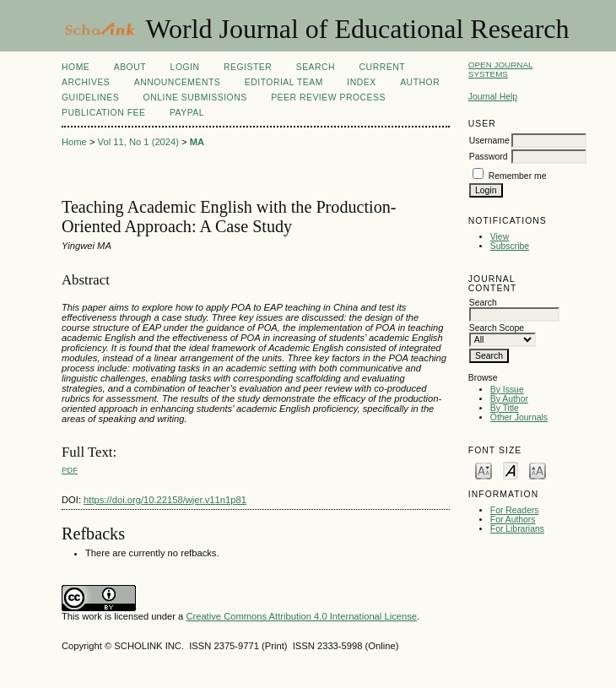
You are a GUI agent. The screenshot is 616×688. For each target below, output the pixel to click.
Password (489, 157)
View (500, 237)
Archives (86, 82)
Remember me (518, 176)
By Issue (507, 390)
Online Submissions (195, 98)
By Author (509, 399)
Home (76, 67)
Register (248, 67)
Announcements (178, 82)
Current (382, 67)
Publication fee (103, 113)
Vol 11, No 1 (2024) (138, 142)
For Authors (513, 520)
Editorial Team (284, 82)
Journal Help (493, 97)
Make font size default (511, 470)
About (130, 67)
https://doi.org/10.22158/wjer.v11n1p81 (165, 500)
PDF (70, 470)
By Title (505, 408)
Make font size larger (538, 470)
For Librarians (517, 529)
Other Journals (519, 417)
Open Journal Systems (501, 69)
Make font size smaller (484, 470)
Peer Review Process (328, 98)
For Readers (515, 510)
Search (316, 67)
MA (197, 142)
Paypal (187, 113)
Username (489, 141)
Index (361, 82)
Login (185, 67)
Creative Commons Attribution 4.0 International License (301, 616)
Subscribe (510, 246)
